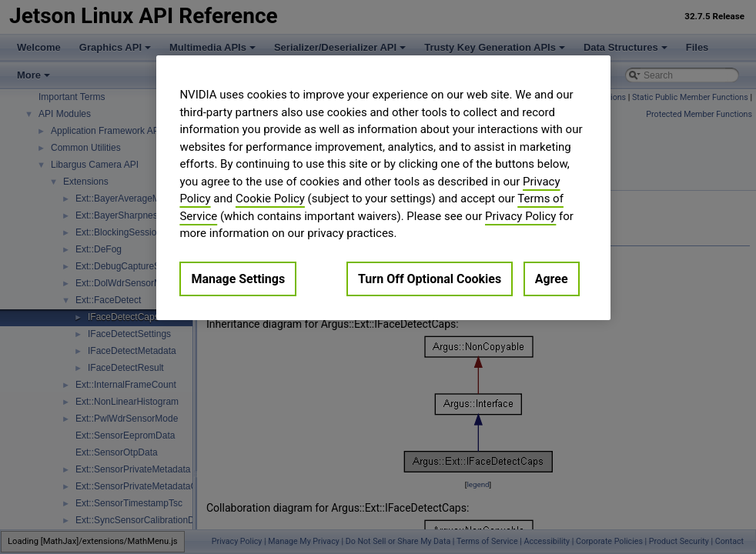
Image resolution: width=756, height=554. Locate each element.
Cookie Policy (270, 199)
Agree (552, 279)
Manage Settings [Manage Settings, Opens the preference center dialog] (238, 279)
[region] (383, 188)
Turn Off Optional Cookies (430, 279)
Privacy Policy (520, 216)
